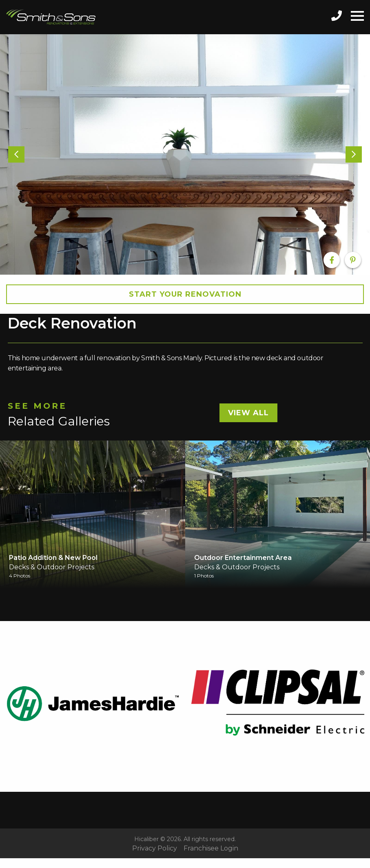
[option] (185, 154)
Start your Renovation (185, 294)
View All (248, 413)
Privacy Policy (155, 848)
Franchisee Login (211, 848)
